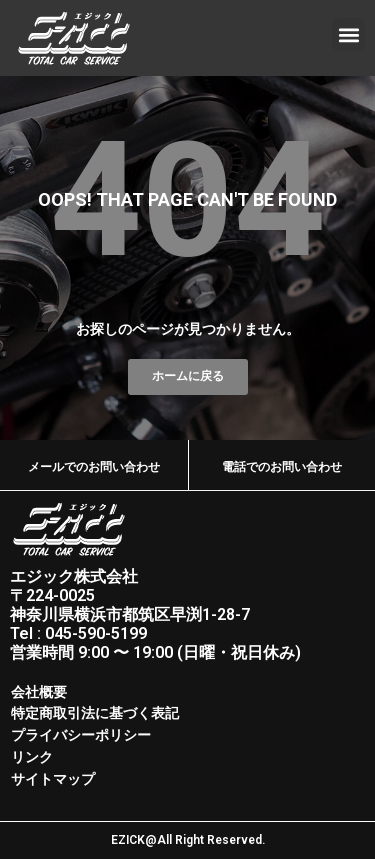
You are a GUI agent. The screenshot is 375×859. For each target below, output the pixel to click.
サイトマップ (53, 779)
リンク (32, 757)
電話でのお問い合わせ (282, 467)
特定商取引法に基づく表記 (95, 713)
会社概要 (39, 692)
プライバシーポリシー (81, 735)
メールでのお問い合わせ (94, 467)
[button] (348, 34)
